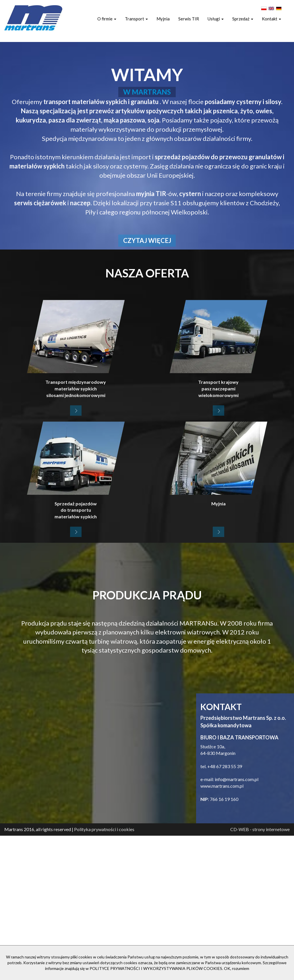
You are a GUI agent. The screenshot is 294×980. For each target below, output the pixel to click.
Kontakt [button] (271, 19)
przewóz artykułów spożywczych (137, 255)
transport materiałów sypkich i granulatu (101, 246)
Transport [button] (136, 19)
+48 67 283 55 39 (225, 911)
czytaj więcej (147, 385)
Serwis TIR (189, 19)
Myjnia (163, 19)
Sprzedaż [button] (243, 19)
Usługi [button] (216, 19)
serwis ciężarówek (40, 347)
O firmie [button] (107, 19)
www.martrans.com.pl (222, 930)
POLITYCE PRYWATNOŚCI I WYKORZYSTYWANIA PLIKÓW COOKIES (156, 968)
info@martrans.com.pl (237, 924)
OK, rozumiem (237, 968)
